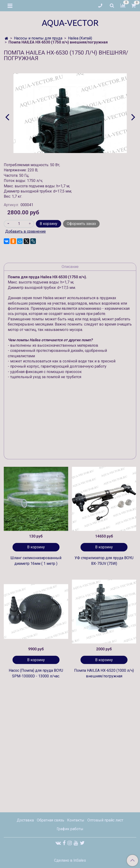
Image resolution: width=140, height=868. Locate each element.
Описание (70, 267)
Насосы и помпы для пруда (38, 38)
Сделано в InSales (70, 860)
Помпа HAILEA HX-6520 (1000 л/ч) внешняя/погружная (104, 673)
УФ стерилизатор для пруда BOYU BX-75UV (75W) (104, 561)
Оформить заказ (81, 224)
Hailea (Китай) (80, 38)
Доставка (25, 820)
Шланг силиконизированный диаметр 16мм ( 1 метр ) (36, 561)
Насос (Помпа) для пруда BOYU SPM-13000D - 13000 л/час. (36, 673)
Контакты (76, 820)
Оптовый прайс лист (105, 820)
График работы (70, 829)
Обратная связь (51, 820)
